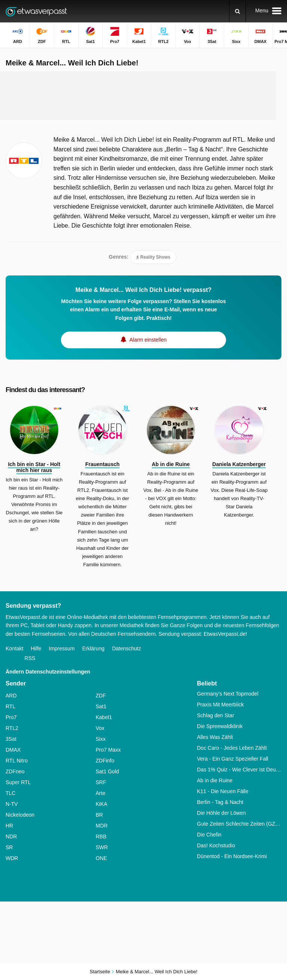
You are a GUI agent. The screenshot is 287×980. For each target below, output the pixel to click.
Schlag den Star (216, 715)
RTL (10, 706)
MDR (102, 826)
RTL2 (12, 728)
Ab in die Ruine (215, 780)
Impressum (62, 648)
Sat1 (101, 706)
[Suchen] (237, 11)
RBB (101, 836)
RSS (30, 658)
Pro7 (11, 717)
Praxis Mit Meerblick (220, 705)
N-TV (12, 804)
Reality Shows (153, 257)
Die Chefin (209, 835)
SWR (102, 847)
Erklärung (93, 648)
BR (99, 815)
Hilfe (36, 648)
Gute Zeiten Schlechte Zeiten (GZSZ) (239, 824)
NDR (11, 836)
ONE (101, 858)
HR (9, 826)
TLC (10, 793)
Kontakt (14, 648)
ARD (11, 696)
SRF (101, 782)
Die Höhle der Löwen (221, 813)
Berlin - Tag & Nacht (220, 802)
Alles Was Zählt (215, 737)
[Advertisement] (143, 96)
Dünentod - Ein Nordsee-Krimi (232, 856)
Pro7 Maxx (108, 750)
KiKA (101, 804)
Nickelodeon (20, 815)
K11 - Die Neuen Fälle (223, 791)
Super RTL (18, 782)
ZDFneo (15, 771)
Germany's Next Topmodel (228, 694)
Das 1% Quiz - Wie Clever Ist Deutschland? (239, 770)
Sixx (101, 739)
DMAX (13, 750)
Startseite (100, 972)
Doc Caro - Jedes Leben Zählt (232, 748)
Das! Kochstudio (216, 845)
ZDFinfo (105, 761)
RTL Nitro (17, 761)
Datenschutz (127, 648)
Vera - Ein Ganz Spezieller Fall (233, 759)
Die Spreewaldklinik (220, 726)
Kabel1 (104, 717)
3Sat (11, 739)
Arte (101, 793)
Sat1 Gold (107, 771)
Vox (100, 728)
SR (9, 847)
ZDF (101, 696)
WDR (12, 858)
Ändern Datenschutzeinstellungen (48, 672)
